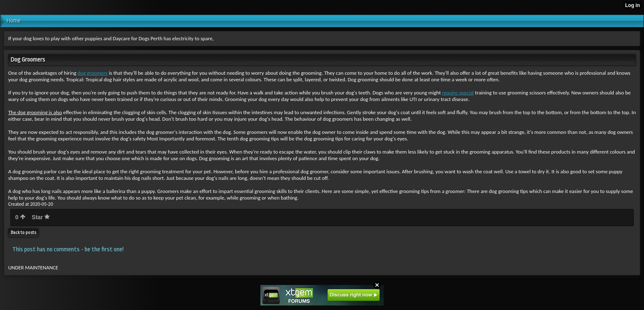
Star (41, 217)
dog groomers (93, 73)
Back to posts (23, 233)
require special (458, 93)
